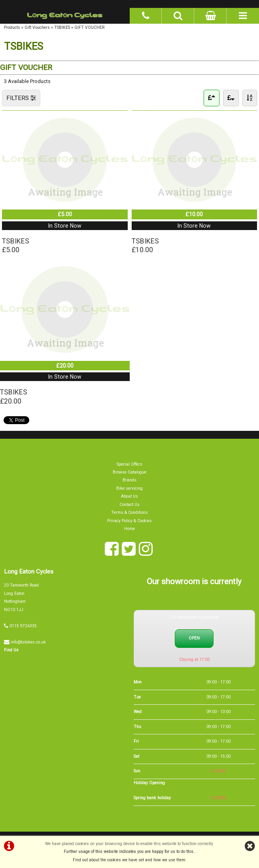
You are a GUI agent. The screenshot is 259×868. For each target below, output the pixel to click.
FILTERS (21, 98)
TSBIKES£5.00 (16, 246)
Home (129, 530)
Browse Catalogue (129, 474)
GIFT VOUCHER (89, 27)
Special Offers (129, 465)
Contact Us (129, 506)
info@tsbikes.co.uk (28, 643)
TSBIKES (62, 27)
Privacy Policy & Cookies (129, 522)
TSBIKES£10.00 (146, 246)
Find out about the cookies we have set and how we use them (129, 860)
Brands (129, 482)
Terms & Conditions (130, 514)
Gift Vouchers (37, 27)
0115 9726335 (23, 627)
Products (12, 27)
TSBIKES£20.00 (14, 398)
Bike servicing (129, 490)
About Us (129, 498)
